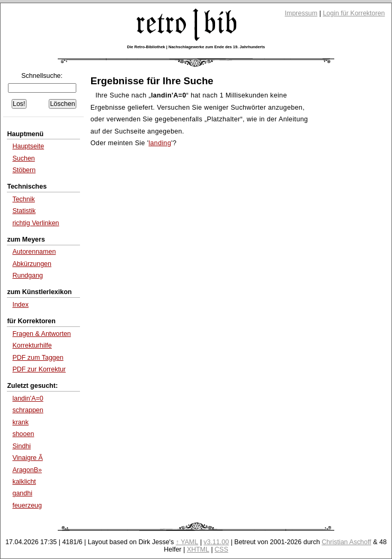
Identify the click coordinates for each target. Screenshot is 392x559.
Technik (23, 199)
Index (20, 305)
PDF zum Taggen (38, 358)
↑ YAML (187, 542)
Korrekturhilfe (32, 345)
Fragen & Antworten (41, 334)
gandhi (22, 493)
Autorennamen (34, 252)
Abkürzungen (32, 264)
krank (20, 422)
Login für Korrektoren (354, 13)
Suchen (23, 158)
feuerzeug (27, 505)
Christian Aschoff (346, 542)
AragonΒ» (27, 470)
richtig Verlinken (35, 223)
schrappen (28, 410)
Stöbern (24, 170)
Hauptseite (28, 146)
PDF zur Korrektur (39, 369)
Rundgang (28, 276)
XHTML (198, 549)
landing (160, 143)
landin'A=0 (28, 398)
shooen (23, 434)
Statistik (24, 211)
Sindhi (21, 446)
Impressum (301, 13)
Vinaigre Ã (27, 458)
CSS (221, 549)
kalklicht (24, 482)
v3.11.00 (216, 542)
